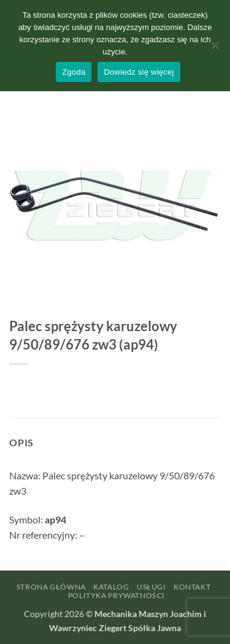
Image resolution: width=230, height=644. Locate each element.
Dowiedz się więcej (139, 72)
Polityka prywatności (117, 595)
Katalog (111, 587)
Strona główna (51, 587)
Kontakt (192, 587)
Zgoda (74, 72)
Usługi (151, 587)
